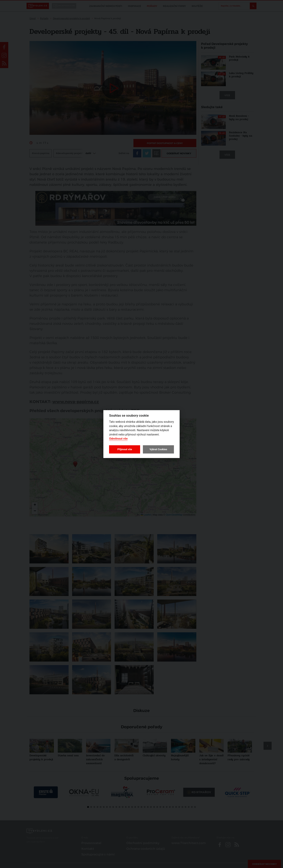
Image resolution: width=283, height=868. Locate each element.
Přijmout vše (125, 449)
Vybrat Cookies (158, 449)
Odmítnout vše (118, 439)
